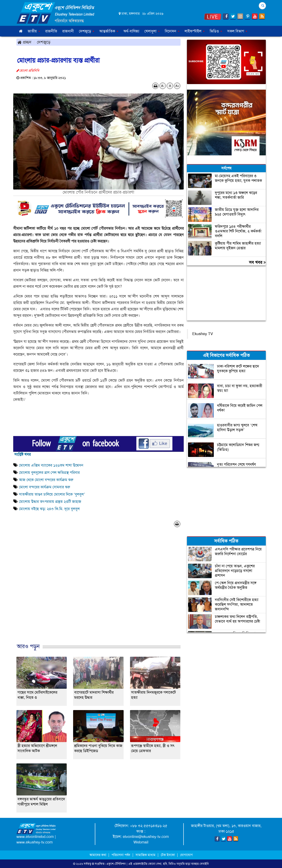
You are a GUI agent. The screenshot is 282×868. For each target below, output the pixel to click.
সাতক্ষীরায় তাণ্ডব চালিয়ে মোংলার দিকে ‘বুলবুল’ (52, 494)
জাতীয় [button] (34, 31)
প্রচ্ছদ (24, 42)
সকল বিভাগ (237, 31)
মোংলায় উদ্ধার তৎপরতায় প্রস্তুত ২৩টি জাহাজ (50, 502)
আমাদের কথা (98, 855)
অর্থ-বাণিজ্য (131, 31)
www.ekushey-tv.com (35, 842)
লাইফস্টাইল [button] (195, 31)
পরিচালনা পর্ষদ (121, 855)
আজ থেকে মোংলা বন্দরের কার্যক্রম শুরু (46, 480)
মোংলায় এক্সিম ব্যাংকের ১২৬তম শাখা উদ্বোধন (51, 465)
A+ (177, 86)
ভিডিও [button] (216, 31)
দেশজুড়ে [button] (87, 31)
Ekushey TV (203, 334)
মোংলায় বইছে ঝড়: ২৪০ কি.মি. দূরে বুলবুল (50, 509)
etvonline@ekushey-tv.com (146, 837)
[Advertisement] (98, 590)
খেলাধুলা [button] (152, 31)
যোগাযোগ (186, 855)
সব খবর (257, 262)
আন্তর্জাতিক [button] (109, 31)
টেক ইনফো (168, 855)
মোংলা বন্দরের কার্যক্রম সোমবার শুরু (46, 487)
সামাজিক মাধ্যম (145, 855)
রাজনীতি (51, 31)
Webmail (141, 842)
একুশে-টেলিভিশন (116, 864)
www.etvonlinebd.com (35, 837)
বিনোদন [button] (172, 31)
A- (163, 86)
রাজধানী (68, 31)
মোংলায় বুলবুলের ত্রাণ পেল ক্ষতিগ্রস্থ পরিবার (49, 473)
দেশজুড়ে (44, 42)
